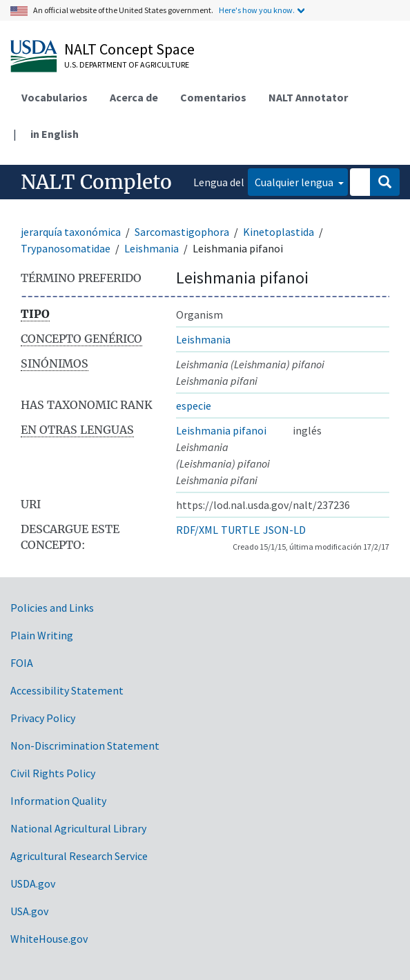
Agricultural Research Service (79, 856)
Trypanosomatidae (66, 248)
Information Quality (58, 801)
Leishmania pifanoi (221, 430)
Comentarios (213, 97)
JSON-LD (284, 530)
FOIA (22, 663)
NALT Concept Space (129, 49)
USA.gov (29, 911)
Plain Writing (42, 635)
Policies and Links (52, 608)
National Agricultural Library (78, 828)
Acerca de (134, 97)
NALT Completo (96, 182)
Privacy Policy (43, 718)
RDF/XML (197, 530)
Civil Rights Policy (53, 773)
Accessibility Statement (67, 690)
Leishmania (152, 248)
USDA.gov (33, 883)
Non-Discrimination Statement (85, 746)
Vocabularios (55, 97)
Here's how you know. (257, 10)
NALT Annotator (308, 97)
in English (55, 134)
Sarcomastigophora (182, 232)
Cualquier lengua (295, 182)
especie (194, 406)
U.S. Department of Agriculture (127, 64)
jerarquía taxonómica (71, 232)
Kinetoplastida (279, 232)
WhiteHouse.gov (49, 939)
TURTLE (241, 530)
